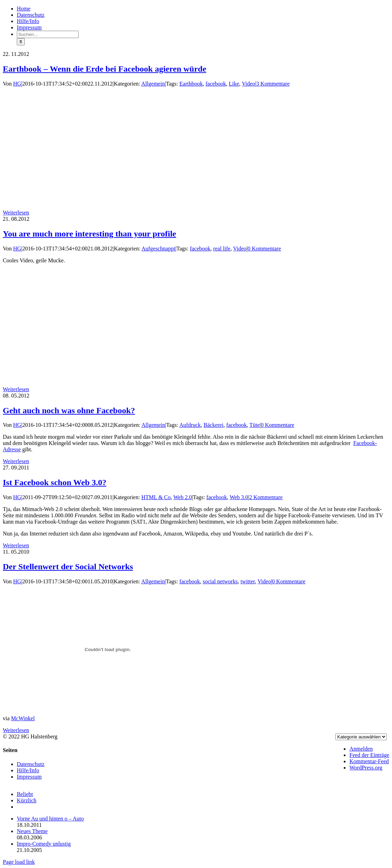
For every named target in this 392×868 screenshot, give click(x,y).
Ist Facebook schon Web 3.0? (55, 482)
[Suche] (21, 42)
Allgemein (153, 84)
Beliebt (25, 794)
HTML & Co (156, 497)
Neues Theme (32, 831)
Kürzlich (27, 800)
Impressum (29, 777)
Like (234, 84)
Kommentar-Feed (369, 761)
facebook (216, 84)
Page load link (19, 862)
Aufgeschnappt (158, 249)
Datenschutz (31, 764)
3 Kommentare (273, 84)
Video (248, 84)
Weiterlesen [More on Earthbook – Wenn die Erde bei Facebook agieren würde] (16, 213)
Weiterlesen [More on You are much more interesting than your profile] (16, 389)
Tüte (254, 425)
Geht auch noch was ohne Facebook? (69, 410)
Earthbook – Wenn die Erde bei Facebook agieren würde (105, 69)
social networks (220, 581)
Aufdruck (190, 425)
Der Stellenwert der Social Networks (68, 567)
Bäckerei (213, 425)
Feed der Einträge (369, 755)
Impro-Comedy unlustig (44, 844)
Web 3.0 (239, 497)
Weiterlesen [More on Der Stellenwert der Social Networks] (16, 730)
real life (222, 249)
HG (17, 84)
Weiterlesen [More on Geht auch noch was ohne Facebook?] (16, 461)
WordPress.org (366, 768)
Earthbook (191, 84)
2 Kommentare (266, 497)
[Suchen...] (48, 34)
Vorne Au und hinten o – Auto (50, 819)
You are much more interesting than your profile (90, 234)
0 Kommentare (264, 249)
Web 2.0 (183, 497)
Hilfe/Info (28, 770)
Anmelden (361, 749)
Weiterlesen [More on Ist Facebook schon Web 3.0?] (16, 545)
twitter (248, 581)
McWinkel (23, 718)
